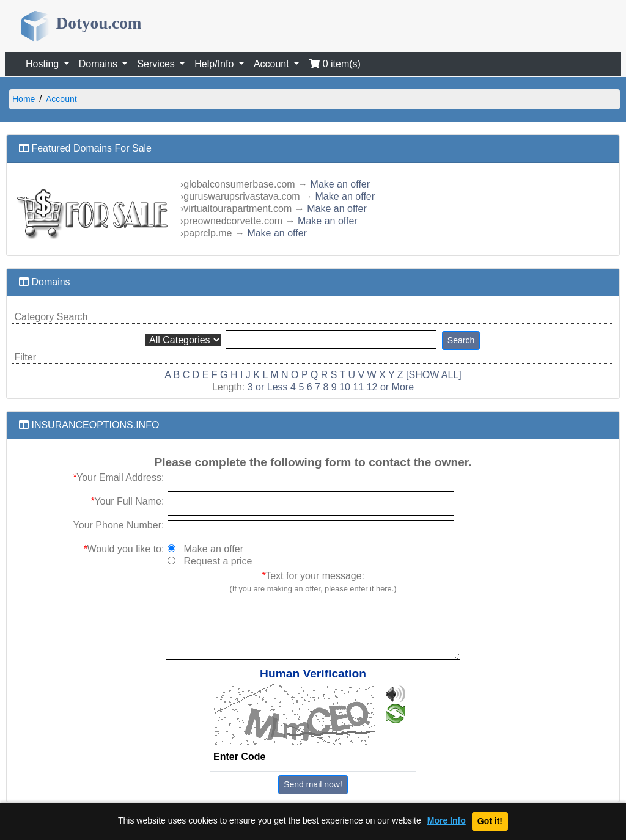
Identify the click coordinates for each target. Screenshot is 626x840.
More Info (447, 821)
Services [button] (157, 64)
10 (345, 387)
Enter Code (239, 757)
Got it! (490, 821)
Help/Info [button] (215, 64)
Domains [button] (100, 64)
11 (358, 387)
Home (24, 99)
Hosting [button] (44, 64)
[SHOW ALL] (434, 375)
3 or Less (268, 387)
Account (61, 99)
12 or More (390, 387)
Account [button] (273, 64)
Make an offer (341, 184)
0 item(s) (335, 64)
